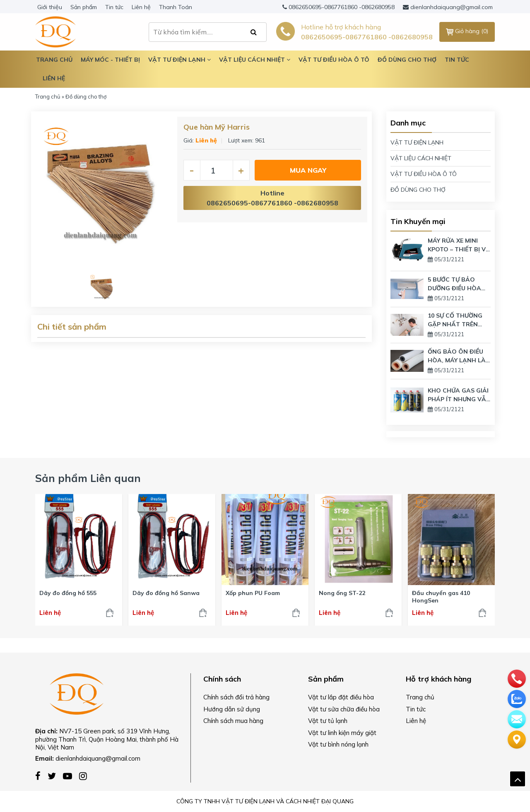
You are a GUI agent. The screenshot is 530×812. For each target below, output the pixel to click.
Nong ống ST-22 (342, 593)
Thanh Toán (176, 7)
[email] (517, 718)
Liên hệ (141, 7)
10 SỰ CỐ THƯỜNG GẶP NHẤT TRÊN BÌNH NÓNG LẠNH (455, 320)
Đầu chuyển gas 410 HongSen (441, 597)
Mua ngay (308, 170)
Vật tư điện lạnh (179, 60)
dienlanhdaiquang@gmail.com (452, 7)
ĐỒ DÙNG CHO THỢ (418, 190)
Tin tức (114, 7)
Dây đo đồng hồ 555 (68, 593)
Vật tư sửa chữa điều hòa (344, 709)
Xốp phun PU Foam (253, 593)
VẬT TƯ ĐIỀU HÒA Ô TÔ (424, 174)
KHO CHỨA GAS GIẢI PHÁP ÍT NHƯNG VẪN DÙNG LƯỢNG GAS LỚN (459, 395)
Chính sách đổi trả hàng (236, 697)
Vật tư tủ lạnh (328, 721)
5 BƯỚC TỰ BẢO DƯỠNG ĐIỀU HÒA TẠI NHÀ (454, 284)
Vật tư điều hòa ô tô (334, 60)
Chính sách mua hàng (233, 721)
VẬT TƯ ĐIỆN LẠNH (417, 142)
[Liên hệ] (517, 739)
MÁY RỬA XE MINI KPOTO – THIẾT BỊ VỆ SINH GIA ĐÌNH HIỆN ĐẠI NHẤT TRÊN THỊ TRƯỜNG (458, 245)
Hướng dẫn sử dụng (232, 709)
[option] (102, 194)
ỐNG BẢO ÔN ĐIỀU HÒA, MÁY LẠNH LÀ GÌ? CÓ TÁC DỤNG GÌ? (457, 356)
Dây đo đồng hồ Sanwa (166, 593)
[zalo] (517, 698)
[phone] (517, 678)
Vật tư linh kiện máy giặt (342, 733)
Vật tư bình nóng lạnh (338, 744)
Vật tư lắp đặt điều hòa (341, 697)
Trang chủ (48, 96)
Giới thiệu (50, 7)
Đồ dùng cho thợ (407, 60)
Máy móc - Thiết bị (110, 60)
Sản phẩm (84, 7)
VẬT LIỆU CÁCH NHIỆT (421, 158)
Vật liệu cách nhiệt (255, 60)
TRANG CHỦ (54, 60)
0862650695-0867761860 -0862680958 (342, 7)
